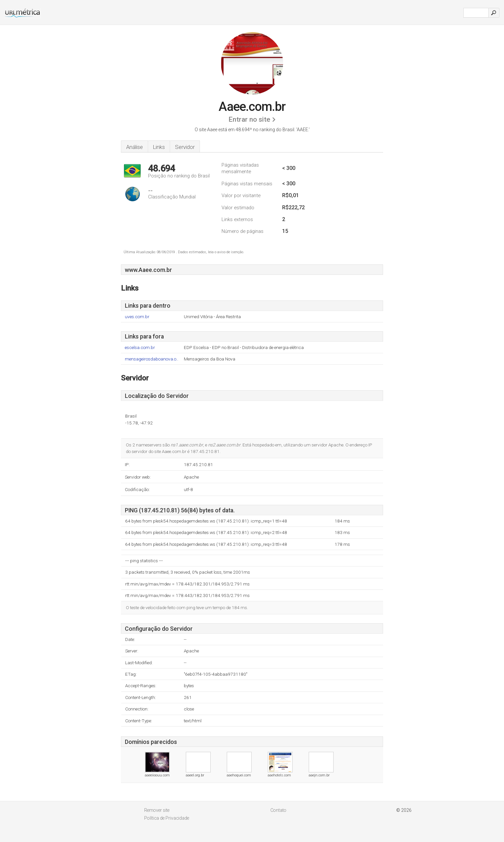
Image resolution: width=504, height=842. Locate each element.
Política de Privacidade (167, 818)
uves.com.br (137, 317)
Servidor (185, 147)
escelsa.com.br (140, 348)
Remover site (157, 810)
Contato (278, 810)
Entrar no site (249, 119)
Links (159, 147)
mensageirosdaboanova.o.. (152, 359)
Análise (135, 147)
